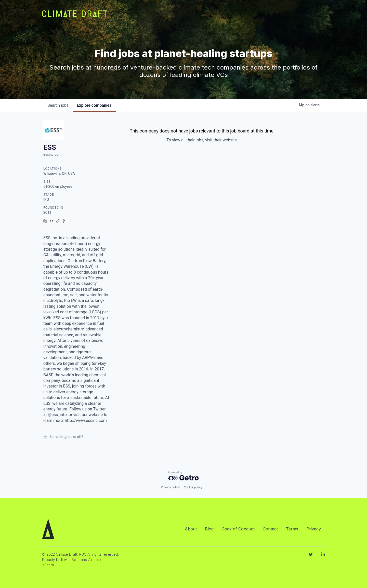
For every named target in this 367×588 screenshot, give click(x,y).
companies (94, 105)
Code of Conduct (238, 529)
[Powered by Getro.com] (183, 476)
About (191, 529)
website (230, 140)
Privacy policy (170, 487)
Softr (76, 560)
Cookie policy (193, 487)
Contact (270, 529)
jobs (58, 105)
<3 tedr (48, 565)
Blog (209, 529)
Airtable (95, 560)
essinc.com (53, 154)
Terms (292, 529)
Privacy (314, 529)
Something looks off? (63, 437)
